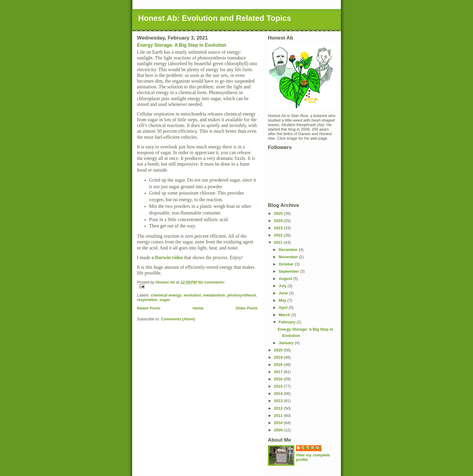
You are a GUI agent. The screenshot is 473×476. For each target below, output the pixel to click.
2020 (279, 350)
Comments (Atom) (178, 319)
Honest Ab (312, 448)
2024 (279, 221)
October (287, 264)
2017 (279, 372)
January (287, 343)
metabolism (214, 295)
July (283, 286)
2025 (279, 213)
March (285, 315)
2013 (279, 401)
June (284, 293)
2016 (279, 379)
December (289, 250)
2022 (279, 235)
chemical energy (166, 295)
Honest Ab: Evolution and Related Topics (215, 18)
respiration (147, 300)
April (284, 308)
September (289, 271)
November (289, 257)
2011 (279, 416)
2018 (279, 365)
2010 (279, 423)
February (288, 322)
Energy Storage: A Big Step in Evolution (182, 45)
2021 (279, 242)
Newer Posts (149, 308)
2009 (279, 430)
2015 (279, 386)
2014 (279, 393)
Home (198, 308)
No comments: (211, 282)
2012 (279, 408)
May (283, 300)
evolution (192, 295)
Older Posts (247, 308)
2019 (279, 357)
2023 (279, 228)
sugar (165, 300)
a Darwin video (167, 257)
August (286, 279)
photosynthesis (242, 295)
